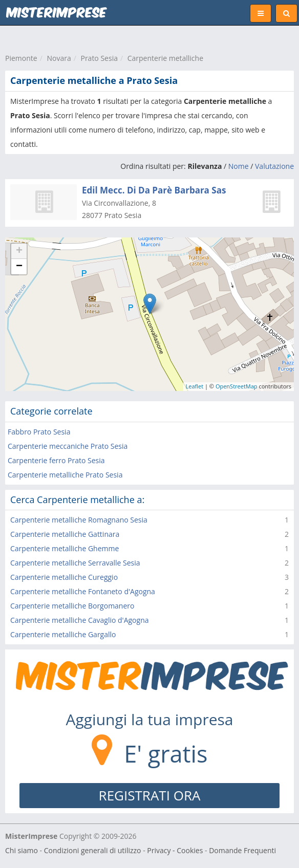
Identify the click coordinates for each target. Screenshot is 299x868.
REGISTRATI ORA (150, 795)
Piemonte (21, 58)
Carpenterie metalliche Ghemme (65, 548)
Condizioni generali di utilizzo (93, 850)
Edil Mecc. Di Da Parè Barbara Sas (154, 190)
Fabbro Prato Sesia (39, 432)
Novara (59, 58)
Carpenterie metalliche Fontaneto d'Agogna (83, 591)
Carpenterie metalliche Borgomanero (72, 606)
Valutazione (274, 166)
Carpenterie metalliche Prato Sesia (65, 475)
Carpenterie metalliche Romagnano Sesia (79, 520)
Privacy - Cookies (175, 850)
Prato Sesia (99, 58)
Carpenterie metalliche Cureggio (64, 577)
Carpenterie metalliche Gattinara (65, 534)
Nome (239, 166)
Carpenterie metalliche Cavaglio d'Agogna (80, 620)
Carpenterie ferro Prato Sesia (56, 460)
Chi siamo (22, 850)
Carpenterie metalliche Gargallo (63, 634)
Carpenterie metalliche (165, 58)
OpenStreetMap (237, 386)
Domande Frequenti (242, 850)
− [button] (19, 267)
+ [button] (19, 251)
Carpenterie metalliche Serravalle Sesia (75, 563)
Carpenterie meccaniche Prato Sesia (68, 446)
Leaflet (195, 386)
